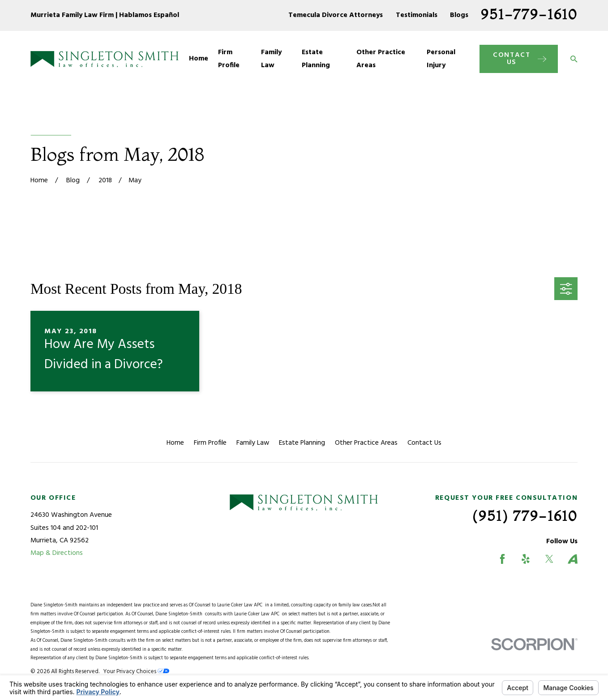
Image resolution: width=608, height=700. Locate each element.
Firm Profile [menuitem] (229, 59)
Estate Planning (302, 443)
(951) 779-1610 (525, 516)
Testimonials (417, 15)
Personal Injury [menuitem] (441, 59)
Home (175, 443)
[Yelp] (526, 559)
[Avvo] (573, 559)
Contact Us (424, 443)
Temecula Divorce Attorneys (336, 15)
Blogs (459, 15)
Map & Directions (57, 553)
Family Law (253, 443)
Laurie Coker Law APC (241, 605)
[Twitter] (549, 559)
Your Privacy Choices (136, 672)
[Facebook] (502, 559)
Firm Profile (210, 443)
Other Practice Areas (366, 443)
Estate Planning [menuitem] (316, 59)
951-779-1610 (529, 14)
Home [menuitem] (199, 59)
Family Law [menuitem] (271, 59)
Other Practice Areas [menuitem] (381, 59)
